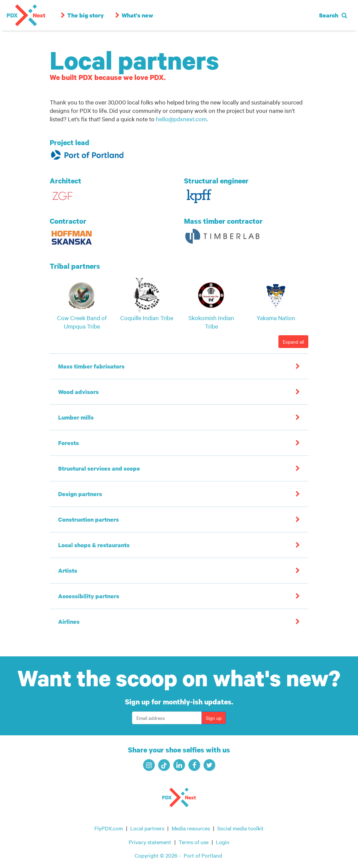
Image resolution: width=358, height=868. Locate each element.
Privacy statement (150, 842)
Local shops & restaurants (94, 545)
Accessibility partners (89, 596)
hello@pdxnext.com (181, 119)
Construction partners (88, 519)
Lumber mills (76, 417)
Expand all (293, 342)
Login (223, 842)
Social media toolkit (240, 828)
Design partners (80, 494)
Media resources (191, 828)
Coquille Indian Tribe (147, 318)
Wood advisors (78, 392)
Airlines (69, 622)
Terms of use (194, 842)
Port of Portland (203, 855)
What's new (132, 15)
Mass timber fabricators (91, 366)
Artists (68, 571)
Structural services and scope (99, 468)
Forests (69, 443)
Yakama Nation (276, 318)
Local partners (147, 828)
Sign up (214, 718)
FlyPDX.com (109, 828)
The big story (81, 15)
